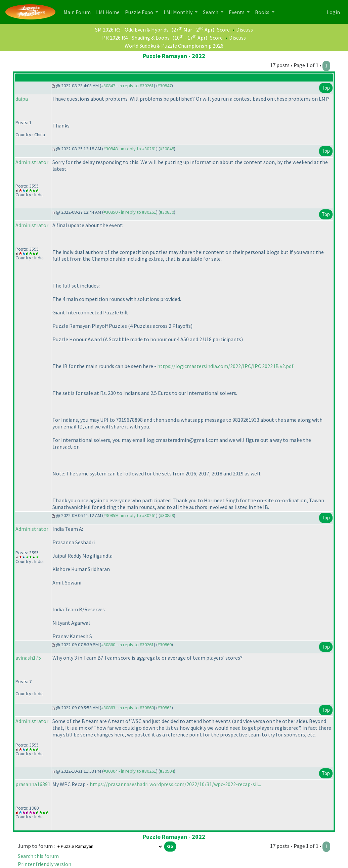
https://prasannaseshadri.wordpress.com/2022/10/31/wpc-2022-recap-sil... (175, 784)
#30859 (167, 515)
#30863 (165, 708)
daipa (22, 99)
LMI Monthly (179, 12)
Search (211, 12)
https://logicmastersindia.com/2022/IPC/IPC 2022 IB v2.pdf (225, 366)
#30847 (165, 86)
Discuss (245, 30)
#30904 (167, 771)
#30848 (167, 149)
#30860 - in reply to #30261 (127, 645)
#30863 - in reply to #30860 (127, 708)
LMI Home (109, 12)
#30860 (165, 645)
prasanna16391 (33, 784)
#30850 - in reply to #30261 (130, 212)
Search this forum (38, 856)
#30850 (167, 212)
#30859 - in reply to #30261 (130, 515)
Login (333, 12)
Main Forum (78, 12)
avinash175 (28, 658)
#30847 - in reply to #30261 (127, 86)
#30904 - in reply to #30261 (130, 771)
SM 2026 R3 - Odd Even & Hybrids (132, 30)
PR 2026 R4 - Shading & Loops (136, 38)
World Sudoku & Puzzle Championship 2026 (174, 46)
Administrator (32, 162)
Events (237, 12)
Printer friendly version (45, 864)
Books (263, 12)
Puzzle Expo (140, 12)
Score (223, 30)
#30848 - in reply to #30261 (130, 149)
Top (326, 88)
